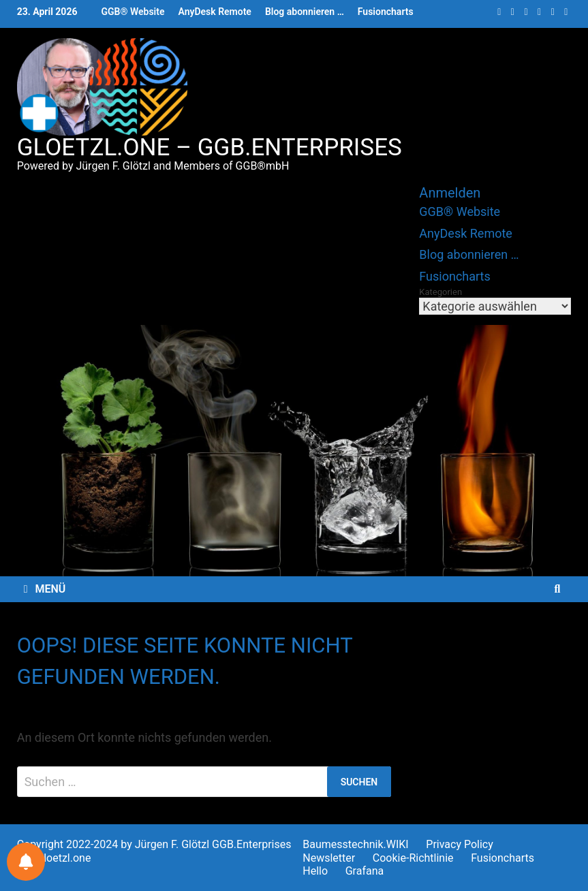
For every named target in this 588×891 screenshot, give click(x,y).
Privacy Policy (460, 844)
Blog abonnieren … (305, 12)
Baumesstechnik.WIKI (355, 844)
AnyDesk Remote (214, 12)
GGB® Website (133, 12)
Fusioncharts (386, 12)
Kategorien (440, 292)
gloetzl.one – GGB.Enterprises (210, 147)
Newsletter (329, 858)
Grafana (365, 871)
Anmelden (450, 193)
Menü (45, 589)
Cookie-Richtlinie (413, 858)
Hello (315, 871)
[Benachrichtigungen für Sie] (26, 862)
